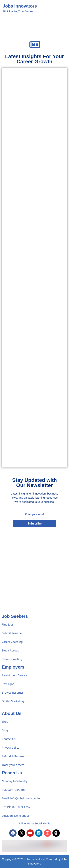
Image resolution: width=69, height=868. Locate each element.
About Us (12, 713)
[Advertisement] (34, 576)
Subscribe (34, 524)
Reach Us (12, 773)
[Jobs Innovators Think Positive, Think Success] (20, 8)
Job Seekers (15, 616)
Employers (13, 667)
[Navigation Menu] (62, 8)
